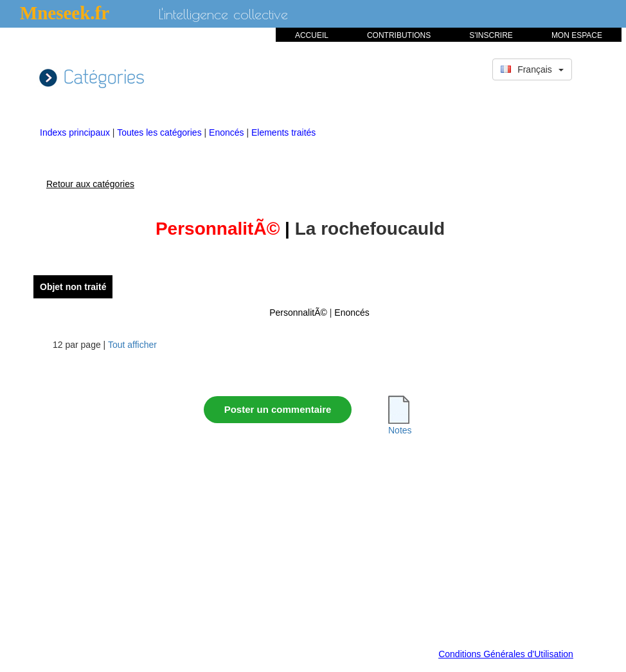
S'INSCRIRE (491, 35)
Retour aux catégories (90, 184)
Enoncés (228, 132)
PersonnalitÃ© (298, 313)
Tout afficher (132, 345)
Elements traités (283, 132)
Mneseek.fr (65, 13)
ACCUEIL (312, 35)
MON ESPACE (577, 35)
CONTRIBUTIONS (399, 35)
